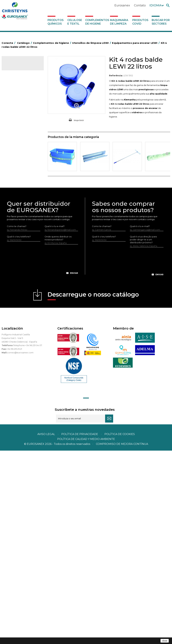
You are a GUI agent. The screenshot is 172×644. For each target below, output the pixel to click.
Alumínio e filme (16, 103)
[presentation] (42, 455)
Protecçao (14, 204)
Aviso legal (46, 628)
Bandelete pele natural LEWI (22, 299)
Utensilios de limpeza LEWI (22, 229)
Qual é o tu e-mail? (55, 420)
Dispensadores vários (19, 317)
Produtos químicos (56, 22)
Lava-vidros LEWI (20, 240)
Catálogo (17, 66)
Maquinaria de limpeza (119, 22)
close (165, 641)
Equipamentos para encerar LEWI (20, 274)
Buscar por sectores (161, 22)
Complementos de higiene (97, 22)
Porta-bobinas (16, 198)
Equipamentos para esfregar (23, 148)
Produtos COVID (140, 22)
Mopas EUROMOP (18, 193)
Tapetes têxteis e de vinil (21, 178)
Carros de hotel (16, 128)
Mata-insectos (15, 188)
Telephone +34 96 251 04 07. (28, 539)
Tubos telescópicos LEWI (24, 255)
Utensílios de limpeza (19, 224)
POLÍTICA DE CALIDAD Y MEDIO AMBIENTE (86, 632)
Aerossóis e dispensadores (22, 97)
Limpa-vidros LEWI (20, 234)
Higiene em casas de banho (23, 183)
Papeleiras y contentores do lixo (22, 140)
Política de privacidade (80, 628)
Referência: (116, 75)
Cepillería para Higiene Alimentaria (20, 171)
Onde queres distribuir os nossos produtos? (58, 431)
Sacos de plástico (17, 113)
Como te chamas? (17, 420)
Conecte (9, 43)
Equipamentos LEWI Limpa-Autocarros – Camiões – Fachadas (21, 286)
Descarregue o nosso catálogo (93, 489)
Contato (140, 5)
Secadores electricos (19, 219)
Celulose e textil (75, 22)
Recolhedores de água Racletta (20, 211)
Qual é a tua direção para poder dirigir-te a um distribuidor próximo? (143, 433)
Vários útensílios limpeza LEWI (23, 263)
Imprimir (79, 120)
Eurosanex (122, 5)
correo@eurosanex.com (20, 546)
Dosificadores (15, 312)
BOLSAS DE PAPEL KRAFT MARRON (21, 120)
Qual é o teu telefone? (19, 430)
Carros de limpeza (18, 133)
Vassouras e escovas (19, 163)
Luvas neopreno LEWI (22, 307)
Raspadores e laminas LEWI (22, 248)
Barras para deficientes (20, 108)
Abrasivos (13, 92)
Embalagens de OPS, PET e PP (22, 156)
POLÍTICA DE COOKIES (120, 628)
